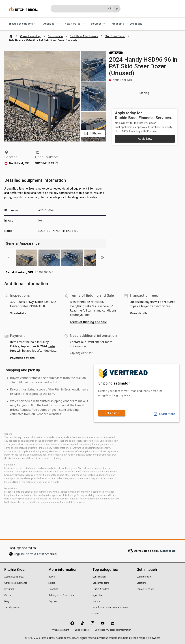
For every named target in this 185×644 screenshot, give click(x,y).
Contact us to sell (145, 589)
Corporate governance (16, 583)
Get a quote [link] (112, 413)
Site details (18, 313)
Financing (118, 24)
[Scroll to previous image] (8, 257)
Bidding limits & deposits (61, 595)
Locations (136, 24)
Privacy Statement (60, 630)
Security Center (12, 607)
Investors (9, 589)
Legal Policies (82, 630)
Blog (7, 601)
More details (138, 313)
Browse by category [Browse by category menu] (23, 24)
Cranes (96, 614)
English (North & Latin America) (35, 554)
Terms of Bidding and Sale (88, 322)
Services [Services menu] (98, 24)
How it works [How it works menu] (75, 24)
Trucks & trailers (101, 589)
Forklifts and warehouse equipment (111, 607)
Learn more (164, 414)
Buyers (52, 577)
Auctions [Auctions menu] (51, 24)
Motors (96, 601)
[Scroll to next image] (102, 257)
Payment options (22, 358)
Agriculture (98, 595)
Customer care (144, 577)
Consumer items (101, 583)
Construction (99, 577)
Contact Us (168, 551)
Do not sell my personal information (113, 630)
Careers (8, 595)
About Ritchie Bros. (14, 577)
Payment (53, 601)
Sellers (52, 583)
